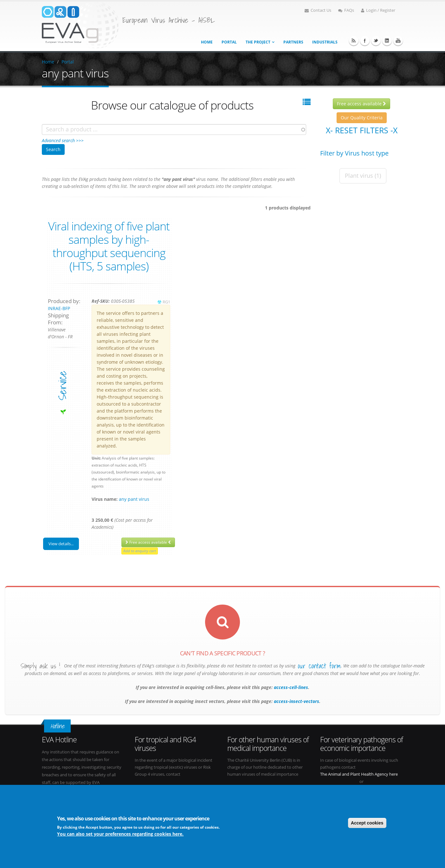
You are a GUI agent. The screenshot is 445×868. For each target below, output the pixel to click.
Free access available (148, 542)
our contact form (319, 666)
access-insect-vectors (296, 701)
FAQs (346, 10)
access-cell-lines (290, 687)
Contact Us (318, 10)
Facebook (365, 41)
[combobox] (174, 129)
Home (207, 42)
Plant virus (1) (363, 176)
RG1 (166, 302)
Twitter (376, 41)
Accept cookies (367, 824)
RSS (354, 41)
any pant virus (134, 499)
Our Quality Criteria (362, 118)
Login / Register (378, 10)
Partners (293, 42)
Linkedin (387, 41)
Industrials (325, 42)
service (62, 385)
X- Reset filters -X (362, 130)
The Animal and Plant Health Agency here (359, 774)
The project (258, 42)
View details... (61, 544)
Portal (229, 42)
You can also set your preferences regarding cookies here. (120, 835)
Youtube (398, 41)
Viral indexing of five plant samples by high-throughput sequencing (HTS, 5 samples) (109, 246)
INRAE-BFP (59, 308)
